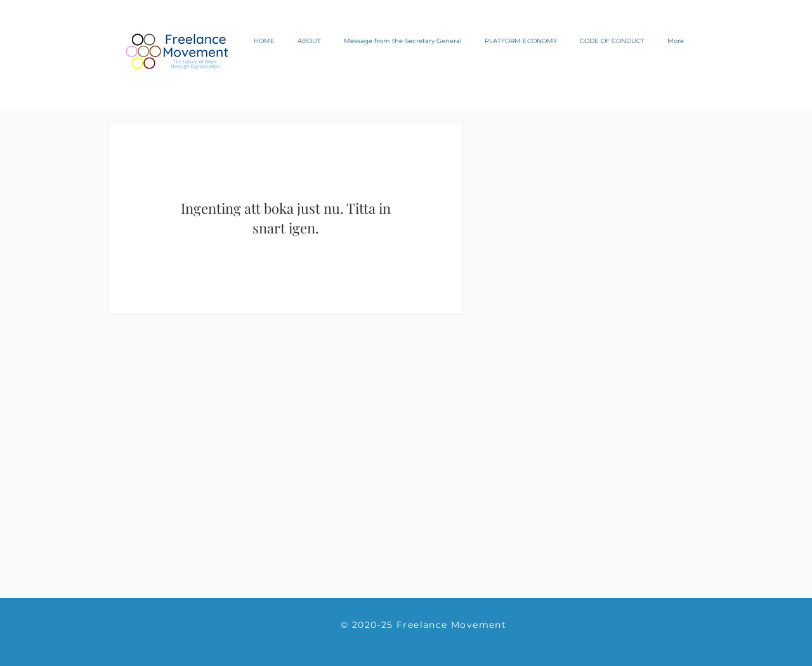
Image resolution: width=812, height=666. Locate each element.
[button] (403, 36)
